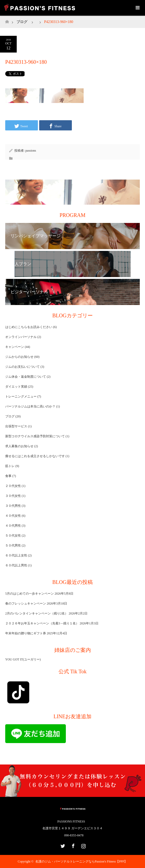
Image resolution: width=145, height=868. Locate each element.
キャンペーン (15, 347)
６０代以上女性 (16, 555)
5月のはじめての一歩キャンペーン (30, 594)
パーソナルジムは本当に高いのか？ (30, 406)
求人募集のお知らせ (19, 446)
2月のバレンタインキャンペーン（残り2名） (37, 613)
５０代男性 (13, 545)
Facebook (73, 845)
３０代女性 (13, 496)
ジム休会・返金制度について (26, 377)
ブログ (22, 22)
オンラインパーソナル (21, 337)
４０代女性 (13, 516)
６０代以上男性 (16, 565)
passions (31, 151)
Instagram (83, 845)
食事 (8, 476)
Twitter (62, 845)
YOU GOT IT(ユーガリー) (23, 659)
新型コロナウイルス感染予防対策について (35, 436)
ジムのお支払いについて (22, 367)
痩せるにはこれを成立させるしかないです (35, 456)
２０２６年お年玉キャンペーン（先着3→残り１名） (42, 623)
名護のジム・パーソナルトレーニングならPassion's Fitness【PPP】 (81, 861)
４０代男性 (13, 526)
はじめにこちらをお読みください (29, 327)
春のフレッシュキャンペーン (26, 603)
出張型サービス (16, 426)
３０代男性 (13, 506)
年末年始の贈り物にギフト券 (26, 633)
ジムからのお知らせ (19, 357)
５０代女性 (13, 536)
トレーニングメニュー (21, 396)
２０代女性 (13, 486)
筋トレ (10, 466)
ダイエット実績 (16, 387)
